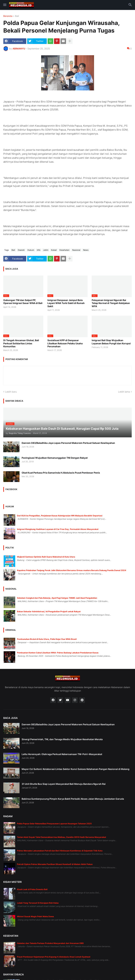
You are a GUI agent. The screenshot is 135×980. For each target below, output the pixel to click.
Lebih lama (124, 392)
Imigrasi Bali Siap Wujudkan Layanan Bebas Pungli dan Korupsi (111, 342)
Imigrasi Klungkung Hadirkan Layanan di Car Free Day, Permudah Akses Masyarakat (58, 529)
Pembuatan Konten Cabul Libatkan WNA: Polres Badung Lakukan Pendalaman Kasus (58, 653)
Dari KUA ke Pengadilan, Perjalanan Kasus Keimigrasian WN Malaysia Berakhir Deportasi (60, 516)
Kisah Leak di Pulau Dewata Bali (32, 889)
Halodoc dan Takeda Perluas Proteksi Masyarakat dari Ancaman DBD (50, 943)
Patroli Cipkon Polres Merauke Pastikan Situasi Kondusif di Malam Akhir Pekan (55, 864)
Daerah (21, 250)
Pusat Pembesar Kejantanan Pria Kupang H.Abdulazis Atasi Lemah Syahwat (54, 957)
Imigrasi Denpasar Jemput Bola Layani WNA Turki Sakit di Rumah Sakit (66, 303)
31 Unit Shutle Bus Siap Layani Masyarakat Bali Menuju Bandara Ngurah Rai (64, 784)
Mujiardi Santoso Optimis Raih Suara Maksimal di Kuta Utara (46, 557)
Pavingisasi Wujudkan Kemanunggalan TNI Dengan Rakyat (55, 458)
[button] (5, 5)
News (86, 250)
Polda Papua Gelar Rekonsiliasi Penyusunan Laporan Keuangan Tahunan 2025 (54, 824)
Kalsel (54, 250)
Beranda (8, 16)
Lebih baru (11, 392)
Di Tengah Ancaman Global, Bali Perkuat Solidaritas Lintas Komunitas (21, 343)
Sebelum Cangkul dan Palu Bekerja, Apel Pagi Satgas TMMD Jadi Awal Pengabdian (57, 598)
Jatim (46, 250)
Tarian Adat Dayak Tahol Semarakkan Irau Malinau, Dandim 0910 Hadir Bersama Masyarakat (62, 837)
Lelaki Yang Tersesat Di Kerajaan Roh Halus (38, 903)
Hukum (31, 250)
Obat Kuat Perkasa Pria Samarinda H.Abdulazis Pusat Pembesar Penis (61, 473)
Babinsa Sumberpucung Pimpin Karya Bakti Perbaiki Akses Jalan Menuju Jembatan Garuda (73, 799)
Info (39, 250)
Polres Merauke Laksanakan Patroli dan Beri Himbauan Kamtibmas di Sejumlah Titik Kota (60, 851)
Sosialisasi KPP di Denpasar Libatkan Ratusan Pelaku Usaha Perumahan (65, 343)
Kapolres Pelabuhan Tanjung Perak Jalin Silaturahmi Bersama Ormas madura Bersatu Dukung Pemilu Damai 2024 (72, 570)
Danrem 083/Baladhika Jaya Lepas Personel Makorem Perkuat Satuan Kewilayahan (68, 443)
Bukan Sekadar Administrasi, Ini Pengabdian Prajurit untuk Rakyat (49, 611)
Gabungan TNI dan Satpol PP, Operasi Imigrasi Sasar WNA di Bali (23, 302)
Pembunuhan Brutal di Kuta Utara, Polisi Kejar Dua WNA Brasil (47, 639)
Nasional (76, 250)
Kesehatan (64, 250)
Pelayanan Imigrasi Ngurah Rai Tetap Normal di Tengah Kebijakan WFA (111, 303)
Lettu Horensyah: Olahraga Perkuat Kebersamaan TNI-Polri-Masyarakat (62, 754)
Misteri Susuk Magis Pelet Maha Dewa (35, 916)
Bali (17, 16)
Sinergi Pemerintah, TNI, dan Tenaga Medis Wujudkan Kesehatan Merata (62, 739)
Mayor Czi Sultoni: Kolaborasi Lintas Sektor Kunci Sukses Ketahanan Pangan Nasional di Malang (76, 769)
